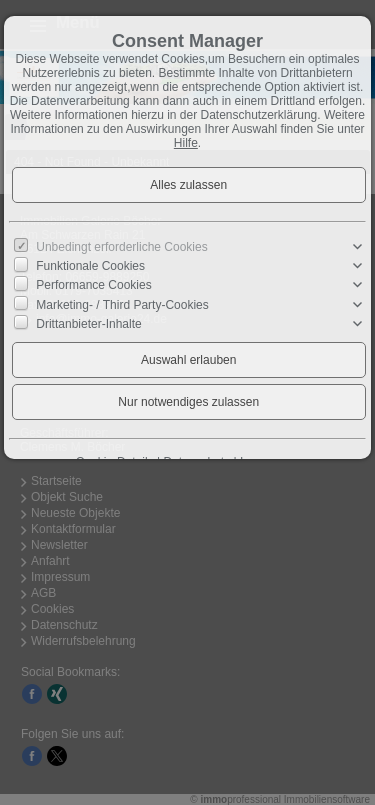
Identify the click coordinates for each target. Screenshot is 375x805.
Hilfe (186, 143)
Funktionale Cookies (90, 266)
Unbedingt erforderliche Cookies (121, 247)
